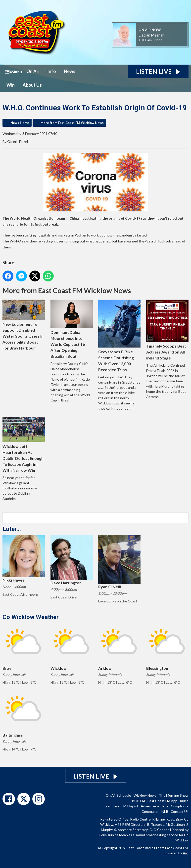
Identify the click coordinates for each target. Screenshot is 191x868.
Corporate (150, 811)
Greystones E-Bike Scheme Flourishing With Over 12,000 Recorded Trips (119, 336)
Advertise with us (155, 806)
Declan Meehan (151, 35)
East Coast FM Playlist (121, 806)
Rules (184, 801)
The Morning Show (174, 795)
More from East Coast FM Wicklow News (72, 123)
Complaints (180, 806)
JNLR (164, 811)
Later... (12, 529)
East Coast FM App (162, 801)
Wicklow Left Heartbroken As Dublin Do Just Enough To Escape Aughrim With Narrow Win (24, 445)
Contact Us (180, 811)
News (70, 71)
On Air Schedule (118, 795)
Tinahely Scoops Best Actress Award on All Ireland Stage (167, 330)
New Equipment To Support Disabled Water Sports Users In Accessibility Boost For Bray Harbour (24, 325)
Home (12, 71)
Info (52, 71)
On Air (33, 71)
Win (11, 85)
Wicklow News (145, 795)
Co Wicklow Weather (31, 617)
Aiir (185, 853)
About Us (32, 85)
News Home (20, 123)
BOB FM (139, 801)
